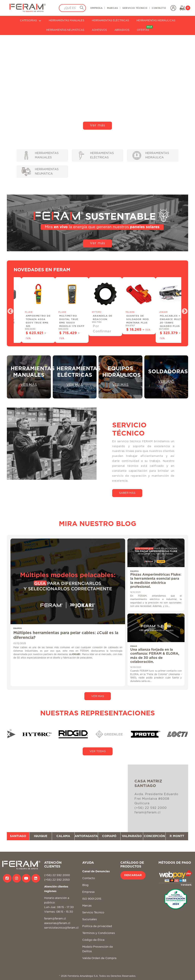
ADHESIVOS (99, 30)
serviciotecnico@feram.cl (61, 928)
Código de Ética (93, 940)
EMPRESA (97, 8)
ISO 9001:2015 (92, 899)
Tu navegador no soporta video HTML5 (97, 84)
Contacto (89, 878)
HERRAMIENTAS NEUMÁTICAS (65, 30)
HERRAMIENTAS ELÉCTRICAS (110, 21)
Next (183, 310)
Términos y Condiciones (99, 933)
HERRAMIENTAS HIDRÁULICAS (156, 21)
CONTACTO (159, 8)
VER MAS (98, 696)
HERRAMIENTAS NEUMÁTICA (40, 172)
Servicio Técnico (93, 913)
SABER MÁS (127, 493)
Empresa (88, 892)
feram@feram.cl (55, 919)
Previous (9, 310)
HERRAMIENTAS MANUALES (66, 21)
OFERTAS (145, 28)
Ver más (97, 125)
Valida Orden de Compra (99, 958)
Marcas (87, 906)
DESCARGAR (133, 875)
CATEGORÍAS (31, 21)
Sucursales (90, 919)
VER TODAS (98, 751)
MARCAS (112, 8)
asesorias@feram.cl (57, 923)
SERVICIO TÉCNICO (135, 8)
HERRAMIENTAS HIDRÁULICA (151, 155)
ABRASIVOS (122, 30)
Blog (85, 885)
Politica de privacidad (97, 926)
